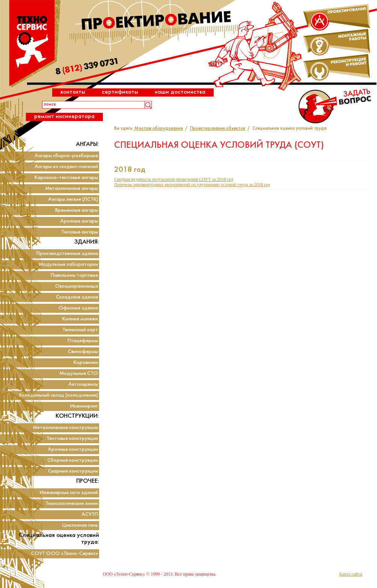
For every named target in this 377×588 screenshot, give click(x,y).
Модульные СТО (79, 374)
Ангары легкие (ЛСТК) (73, 199)
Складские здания (77, 297)
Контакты (73, 92)
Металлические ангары (72, 189)
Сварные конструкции (73, 471)
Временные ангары (77, 210)
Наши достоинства (180, 92)
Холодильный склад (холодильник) (58, 395)
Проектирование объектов (218, 129)
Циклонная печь (80, 525)
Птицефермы (83, 341)
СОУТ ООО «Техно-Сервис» (65, 554)
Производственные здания (67, 254)
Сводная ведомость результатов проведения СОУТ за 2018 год (174, 179)
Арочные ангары (79, 221)
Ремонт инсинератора (64, 116)
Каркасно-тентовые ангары (66, 178)
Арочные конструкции (73, 449)
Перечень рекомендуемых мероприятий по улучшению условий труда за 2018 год (192, 185)
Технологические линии (72, 504)
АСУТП (90, 514)
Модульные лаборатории (68, 264)
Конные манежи (80, 319)
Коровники (86, 363)
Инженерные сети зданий (69, 493)
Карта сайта (351, 574)
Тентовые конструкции (72, 439)
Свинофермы (83, 352)
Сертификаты (120, 92)
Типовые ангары (80, 232)
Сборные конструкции (73, 460)
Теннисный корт (80, 330)
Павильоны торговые (74, 275)
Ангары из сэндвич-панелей (66, 167)
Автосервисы (83, 384)
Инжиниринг (84, 406)
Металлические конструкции (65, 428)
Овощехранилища (77, 286)
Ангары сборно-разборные (66, 156)
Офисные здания (78, 308)
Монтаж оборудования (159, 129)
